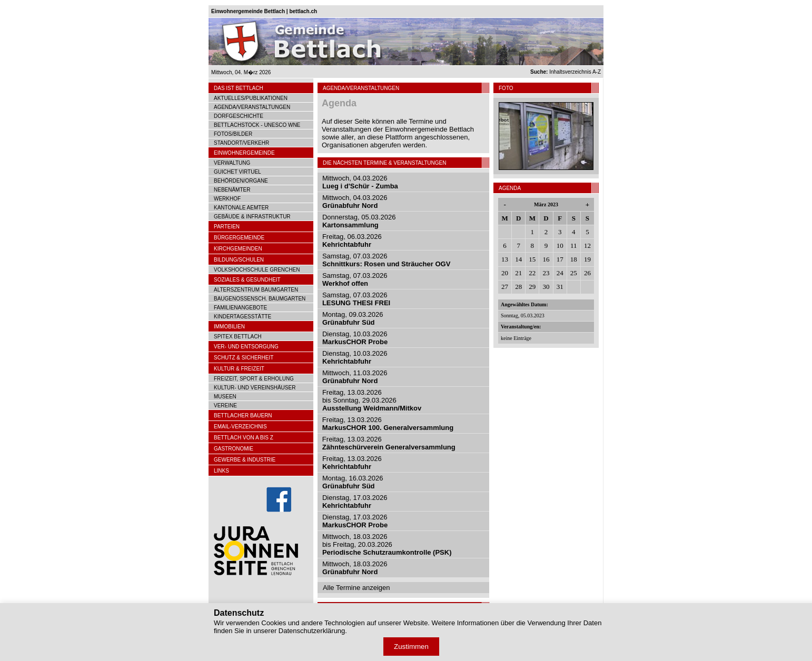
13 (505, 259)
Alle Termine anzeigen (357, 588)
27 (505, 287)
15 (532, 259)
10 (560, 246)
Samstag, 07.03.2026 (386, 260)
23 (546, 273)
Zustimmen (411, 647)
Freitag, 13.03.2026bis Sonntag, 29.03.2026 (372, 400)
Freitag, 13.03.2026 (388, 424)
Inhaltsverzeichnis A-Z (566, 72)
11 (574, 246)
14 (518, 259)
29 (532, 287)
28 (518, 287)
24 (560, 273)
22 (532, 273)
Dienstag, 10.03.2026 (355, 338)
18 (574, 259)
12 (587, 246)
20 (505, 273)
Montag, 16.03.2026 (353, 482)
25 (574, 273)
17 (560, 259)
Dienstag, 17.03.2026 (355, 502)
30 (546, 287)
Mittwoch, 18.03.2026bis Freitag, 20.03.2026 (387, 544)
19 (587, 259)
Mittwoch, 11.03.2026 (355, 377)
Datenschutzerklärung (312, 631)
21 (518, 273)
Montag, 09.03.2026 (353, 318)
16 (546, 259)
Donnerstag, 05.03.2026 (359, 221)
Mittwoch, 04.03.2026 (360, 182)
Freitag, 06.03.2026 (352, 241)
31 (560, 287)
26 (587, 273)
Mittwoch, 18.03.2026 (355, 568)
